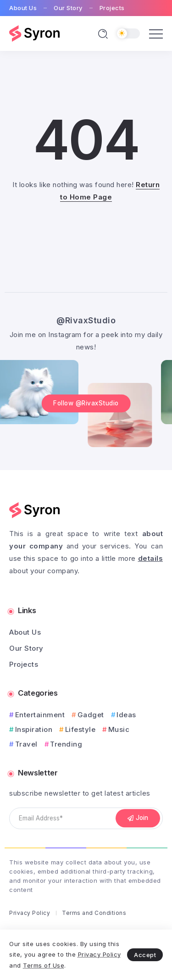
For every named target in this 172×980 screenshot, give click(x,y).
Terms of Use (44, 965)
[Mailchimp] (138, 819)
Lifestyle (80, 729)
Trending (66, 744)
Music (119, 729)
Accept (145, 955)
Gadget (91, 715)
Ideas (126, 715)
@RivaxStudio (86, 320)
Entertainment (40, 715)
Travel (26, 744)
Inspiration (34, 729)
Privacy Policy (100, 954)
